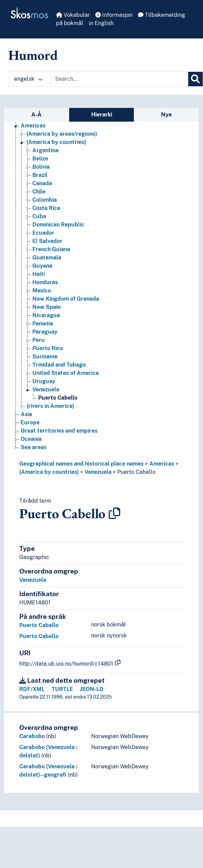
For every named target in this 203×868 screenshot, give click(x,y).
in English (101, 23)
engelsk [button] (28, 79)
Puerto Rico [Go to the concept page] (48, 348)
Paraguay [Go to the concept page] (45, 332)
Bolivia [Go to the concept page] (41, 167)
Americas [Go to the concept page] (33, 126)
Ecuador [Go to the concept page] (43, 233)
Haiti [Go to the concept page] (39, 274)
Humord (33, 55)
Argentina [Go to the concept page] (45, 150)
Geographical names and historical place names (81, 464)
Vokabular (73, 15)
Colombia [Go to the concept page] (45, 200)
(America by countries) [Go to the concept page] (56, 142)
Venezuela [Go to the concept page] (46, 390)
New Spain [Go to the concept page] (46, 307)
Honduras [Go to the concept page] (45, 282)
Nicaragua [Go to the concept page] (46, 315)
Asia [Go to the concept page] (26, 414)
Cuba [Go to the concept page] (39, 216)
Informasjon (114, 15)
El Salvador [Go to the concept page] (47, 241)
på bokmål (70, 23)
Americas (162, 464)
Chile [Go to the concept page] (39, 192)
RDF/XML (32, 689)
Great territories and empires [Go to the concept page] (59, 431)
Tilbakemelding (162, 15)
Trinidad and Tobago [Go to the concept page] (59, 365)
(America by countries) (49, 472)
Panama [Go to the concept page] (43, 324)
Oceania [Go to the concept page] (31, 439)
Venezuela (98, 472)
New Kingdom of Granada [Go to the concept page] (66, 299)
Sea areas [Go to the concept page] (34, 447)
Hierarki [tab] (102, 115)
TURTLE (62, 689)
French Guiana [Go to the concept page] (51, 249)
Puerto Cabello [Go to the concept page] (58, 398)
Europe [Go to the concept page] (30, 422)
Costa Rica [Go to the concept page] (46, 208)
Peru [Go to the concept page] (39, 340)
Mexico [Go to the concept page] (42, 291)
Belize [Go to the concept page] (40, 159)
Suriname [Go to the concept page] (45, 357)
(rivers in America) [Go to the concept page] (50, 406)
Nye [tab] (166, 115)
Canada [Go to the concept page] (42, 183)
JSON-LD (92, 689)
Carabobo (32, 736)
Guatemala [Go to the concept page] (47, 258)
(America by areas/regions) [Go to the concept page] (62, 134)
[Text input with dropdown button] (119, 79)
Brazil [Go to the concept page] (40, 175)
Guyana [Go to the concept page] (42, 266)
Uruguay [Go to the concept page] (44, 381)
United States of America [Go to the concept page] (66, 373)
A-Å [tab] (36, 115)
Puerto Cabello (136, 472)
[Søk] (195, 79)
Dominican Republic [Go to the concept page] (58, 225)
